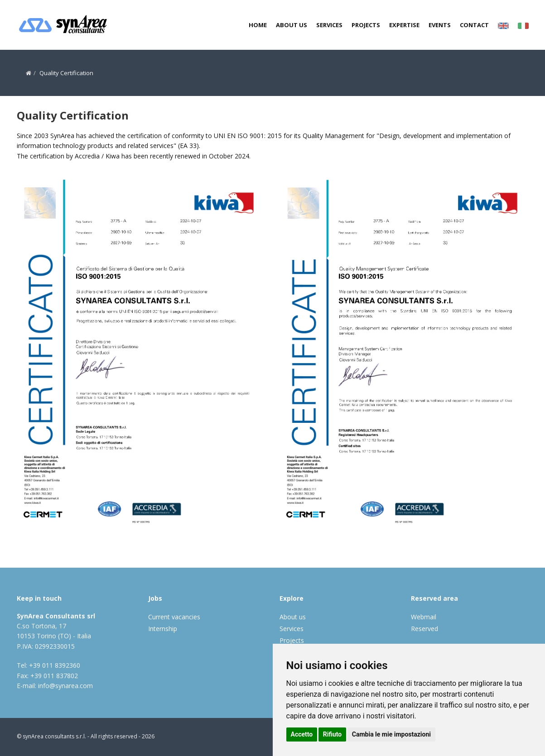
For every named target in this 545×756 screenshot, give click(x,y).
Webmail (424, 617)
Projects (366, 25)
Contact (474, 25)
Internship (163, 629)
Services (329, 25)
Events (440, 25)
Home (258, 25)
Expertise (404, 25)
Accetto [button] (302, 734)
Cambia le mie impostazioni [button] (391, 734)
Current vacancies (174, 617)
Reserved (424, 629)
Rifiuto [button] (333, 734)
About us (292, 25)
